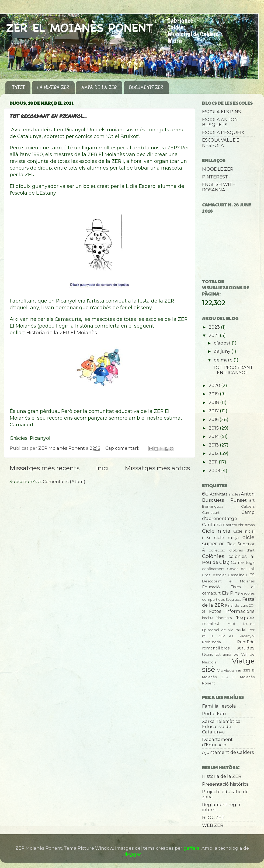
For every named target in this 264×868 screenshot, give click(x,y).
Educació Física (221, 587)
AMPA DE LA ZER (99, 87)
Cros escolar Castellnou (224, 575)
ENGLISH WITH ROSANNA (219, 187)
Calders (248, 506)
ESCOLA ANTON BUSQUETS (220, 122)
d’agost (223, 343)
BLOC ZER (213, 817)
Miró (231, 624)
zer (239, 670)
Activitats (219, 494)
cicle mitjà (227, 537)
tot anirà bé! (227, 654)
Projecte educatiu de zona (225, 794)
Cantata (230, 525)
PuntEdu (246, 642)
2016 (214, 419)
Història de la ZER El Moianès (62, 333)
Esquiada (233, 599)
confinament (213, 569)
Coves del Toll (241, 569)
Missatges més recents (44, 468)
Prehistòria (211, 642)
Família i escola (219, 706)
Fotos (215, 611)
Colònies (213, 556)
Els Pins (231, 593)
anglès (234, 494)
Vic (220, 670)
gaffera (192, 848)
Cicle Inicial (217, 531)
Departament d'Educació (217, 742)
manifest (211, 624)
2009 (215, 470)
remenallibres (216, 648)
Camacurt (211, 512)
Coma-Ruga (243, 563)
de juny (223, 351)
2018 (214, 402)
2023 (215, 327)
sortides (246, 648)
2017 (214, 411)
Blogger (132, 854)
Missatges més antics (157, 468)
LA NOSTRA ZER (53, 87)
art (252, 500)
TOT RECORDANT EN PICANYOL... (48, 116)
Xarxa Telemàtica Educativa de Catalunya (221, 727)
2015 (214, 428)
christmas (246, 525)
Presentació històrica (225, 784)
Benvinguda (213, 506)
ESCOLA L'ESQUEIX (223, 132)
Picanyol (247, 636)
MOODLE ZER (218, 169)
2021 (214, 335)
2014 (214, 436)
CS (252, 575)
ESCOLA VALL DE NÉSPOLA (221, 143)
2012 (214, 453)
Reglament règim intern (222, 807)
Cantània (212, 525)
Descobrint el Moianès (228, 581)
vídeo (229, 670)
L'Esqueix (244, 617)
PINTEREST (215, 177)
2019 (214, 394)
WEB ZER (213, 825)
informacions (240, 611)
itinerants (224, 618)
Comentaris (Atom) (64, 482)
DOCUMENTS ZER (146, 87)
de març (224, 360)
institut (208, 618)
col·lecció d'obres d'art (232, 550)
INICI (18, 87)
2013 (214, 445)
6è (205, 494)
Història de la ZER (222, 776)
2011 (214, 462)
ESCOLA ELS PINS (221, 112)
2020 (215, 385)
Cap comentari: (123, 448)
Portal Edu (214, 714)
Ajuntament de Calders (228, 752)
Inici (102, 468)
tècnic (208, 654)
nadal (241, 630)
